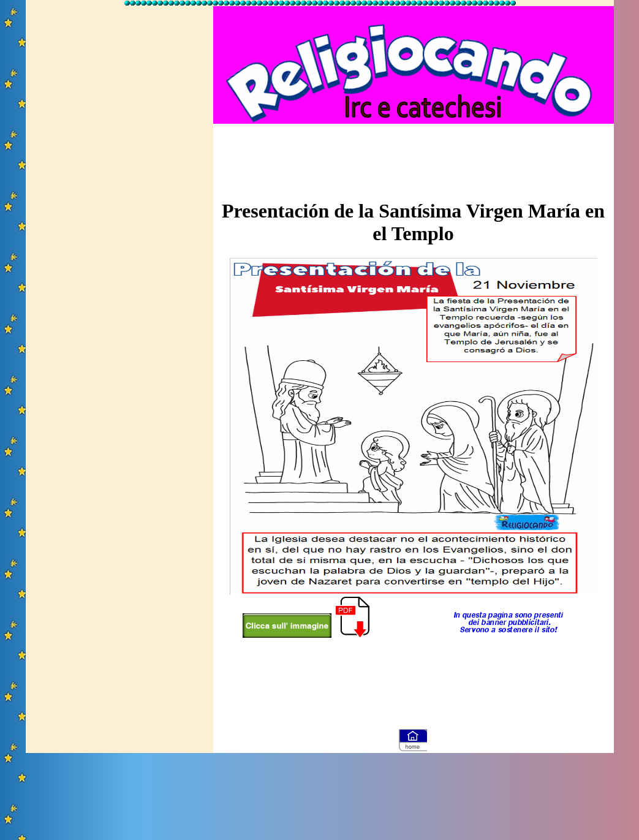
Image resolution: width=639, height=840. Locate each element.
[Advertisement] (119, 192)
